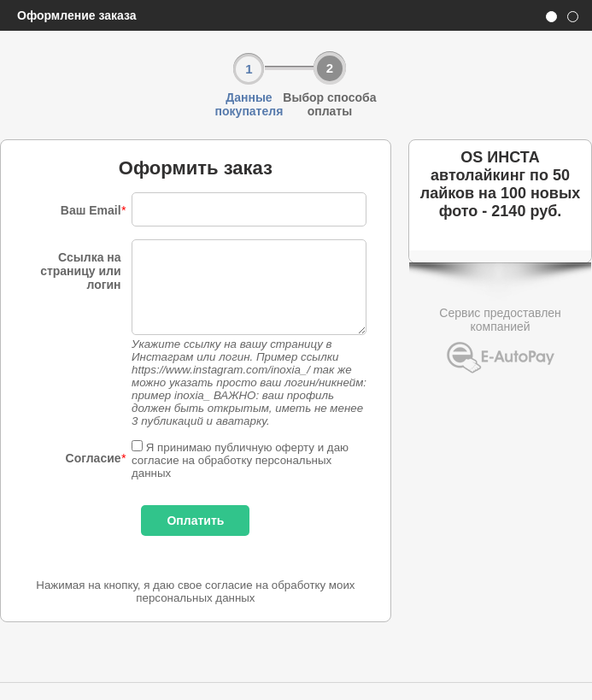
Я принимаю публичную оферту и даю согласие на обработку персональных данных (240, 460)
